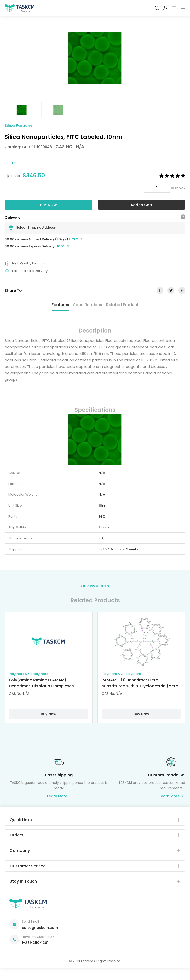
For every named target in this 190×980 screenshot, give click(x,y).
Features (60, 305)
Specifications (88, 305)
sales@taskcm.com (40, 928)
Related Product (122, 305)
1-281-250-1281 (35, 943)
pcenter (165, 8)
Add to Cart (142, 205)
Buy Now (48, 205)
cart (174, 8)
